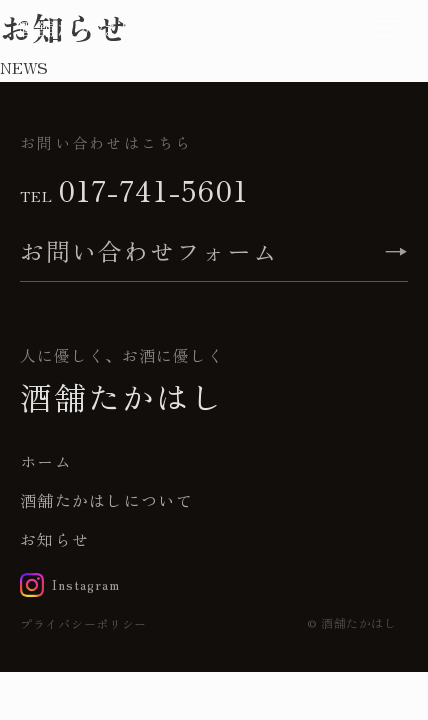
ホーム (46, 461)
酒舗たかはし (77, 28)
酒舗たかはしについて (106, 500)
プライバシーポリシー (83, 623)
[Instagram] (70, 585)
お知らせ (54, 539)
